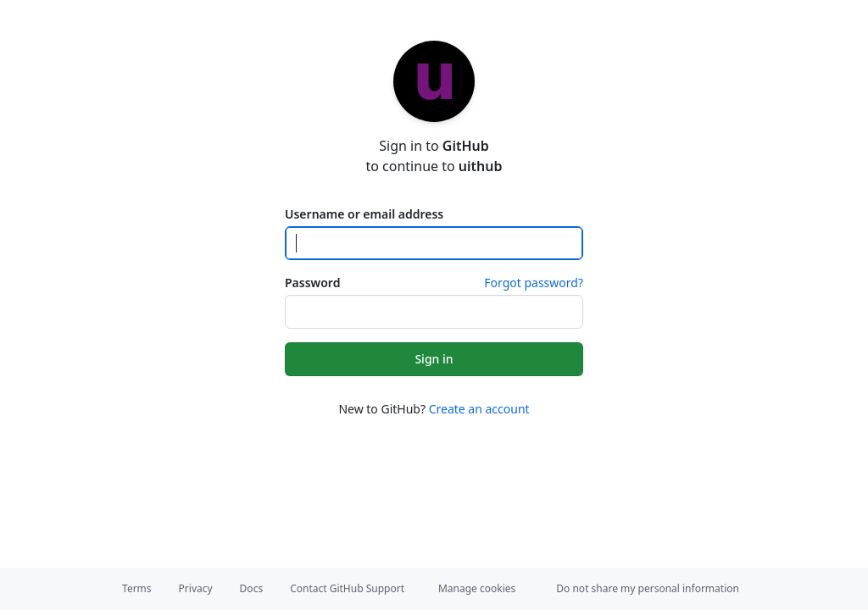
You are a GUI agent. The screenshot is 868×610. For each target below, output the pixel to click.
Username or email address (364, 214)
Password (312, 283)
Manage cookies (477, 588)
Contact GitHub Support (347, 588)
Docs (252, 588)
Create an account (479, 409)
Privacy (196, 588)
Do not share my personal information (648, 588)
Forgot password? (534, 283)
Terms (137, 588)
